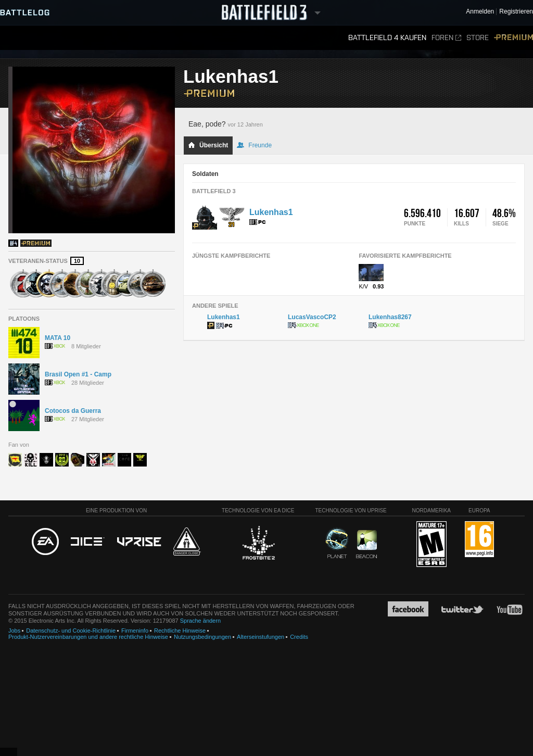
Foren (446, 38)
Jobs (14, 631)
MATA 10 (58, 338)
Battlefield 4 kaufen (387, 38)
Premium (513, 38)
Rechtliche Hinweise (180, 631)
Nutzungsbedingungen (202, 637)
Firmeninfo (135, 631)
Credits (299, 637)
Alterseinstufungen (261, 637)
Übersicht (208, 145)
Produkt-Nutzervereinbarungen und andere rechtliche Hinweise (88, 637)
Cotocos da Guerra (73, 411)
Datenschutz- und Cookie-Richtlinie (71, 631)
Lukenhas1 (271, 212)
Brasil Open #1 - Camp (78, 374)
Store (478, 38)
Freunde (254, 145)
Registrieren (516, 12)
